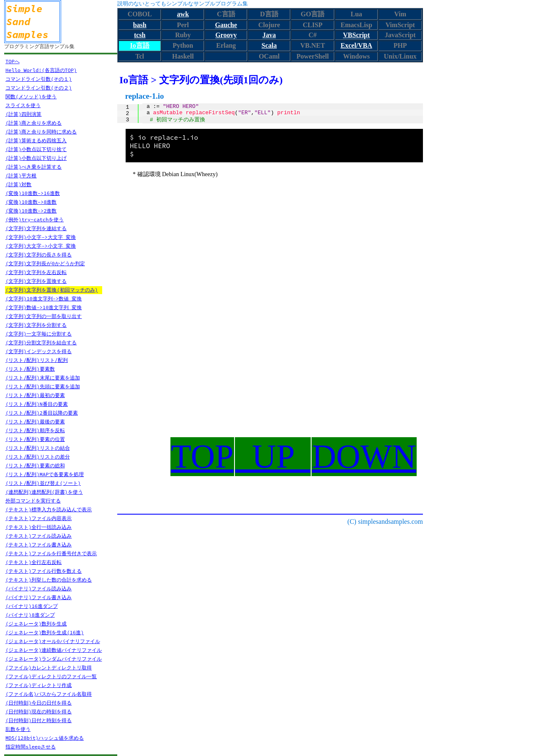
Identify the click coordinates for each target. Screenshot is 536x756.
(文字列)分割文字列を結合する (41, 342)
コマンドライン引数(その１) (39, 79)
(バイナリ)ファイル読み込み (39, 588)
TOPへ (13, 61)
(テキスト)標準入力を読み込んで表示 (49, 509)
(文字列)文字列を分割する (36, 325)
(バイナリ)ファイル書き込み (39, 597)
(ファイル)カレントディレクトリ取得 (49, 668)
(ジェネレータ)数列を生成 (36, 624)
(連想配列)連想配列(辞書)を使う (44, 492)
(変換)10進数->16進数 (33, 193)
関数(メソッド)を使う (31, 96)
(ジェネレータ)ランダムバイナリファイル (54, 659)
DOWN (364, 456)
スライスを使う (23, 105)
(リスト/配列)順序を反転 (35, 430)
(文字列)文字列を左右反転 (36, 272)
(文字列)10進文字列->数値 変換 (44, 299)
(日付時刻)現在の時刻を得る (39, 711)
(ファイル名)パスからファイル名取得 (49, 694)
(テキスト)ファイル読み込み (39, 536)
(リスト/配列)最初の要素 (35, 395)
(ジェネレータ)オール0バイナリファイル (53, 641)
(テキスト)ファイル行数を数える (44, 571)
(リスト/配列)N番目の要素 (37, 404)
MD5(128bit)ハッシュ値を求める (45, 738)
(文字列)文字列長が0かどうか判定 (45, 263)
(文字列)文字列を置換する (36, 281)
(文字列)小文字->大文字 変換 (41, 237)
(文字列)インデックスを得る (39, 351)
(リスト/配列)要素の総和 (35, 465)
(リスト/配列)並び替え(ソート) (43, 483)
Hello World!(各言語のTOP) (41, 70)
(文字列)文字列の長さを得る (39, 255)
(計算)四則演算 (23, 114)
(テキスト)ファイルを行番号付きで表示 (51, 553)
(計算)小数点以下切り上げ (36, 158)
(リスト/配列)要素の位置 (35, 439)
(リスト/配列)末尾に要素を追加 (43, 378)
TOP (202, 456)
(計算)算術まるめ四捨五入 (36, 140)
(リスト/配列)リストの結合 (38, 448)
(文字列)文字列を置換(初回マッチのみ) (52, 290)
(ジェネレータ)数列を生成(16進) (45, 632)
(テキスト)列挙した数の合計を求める (49, 580)
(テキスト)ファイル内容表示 (39, 518)
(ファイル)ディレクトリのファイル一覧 (51, 676)
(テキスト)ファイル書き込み (39, 545)
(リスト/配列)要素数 (30, 369)
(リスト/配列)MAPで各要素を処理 (45, 474)
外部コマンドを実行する (33, 501)
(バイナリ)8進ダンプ (30, 615)
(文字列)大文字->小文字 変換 (41, 246)
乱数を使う (18, 729)
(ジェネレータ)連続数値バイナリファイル (54, 650)
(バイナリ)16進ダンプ (32, 606)
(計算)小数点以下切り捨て (36, 149)
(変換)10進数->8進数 (31, 202)
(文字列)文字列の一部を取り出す (44, 316)
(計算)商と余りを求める (33, 123)
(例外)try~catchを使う (35, 219)
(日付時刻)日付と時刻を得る (39, 720)
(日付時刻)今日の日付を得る (39, 703)
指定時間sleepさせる (31, 747)
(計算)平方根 (21, 176)
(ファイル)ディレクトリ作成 (39, 685)
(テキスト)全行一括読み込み (39, 527)
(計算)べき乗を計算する (33, 167)
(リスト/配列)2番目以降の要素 (42, 413)
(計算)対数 (18, 184)
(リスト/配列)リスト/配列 (37, 360)
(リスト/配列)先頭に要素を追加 (43, 386)
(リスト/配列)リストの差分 (38, 457)
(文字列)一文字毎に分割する (39, 334)
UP (273, 456)
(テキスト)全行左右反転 (33, 562)
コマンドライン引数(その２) (39, 88)
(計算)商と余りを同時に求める (41, 132)
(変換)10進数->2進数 (31, 211)
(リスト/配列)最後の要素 (35, 422)
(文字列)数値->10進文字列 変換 (44, 307)
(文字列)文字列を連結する (36, 228)
